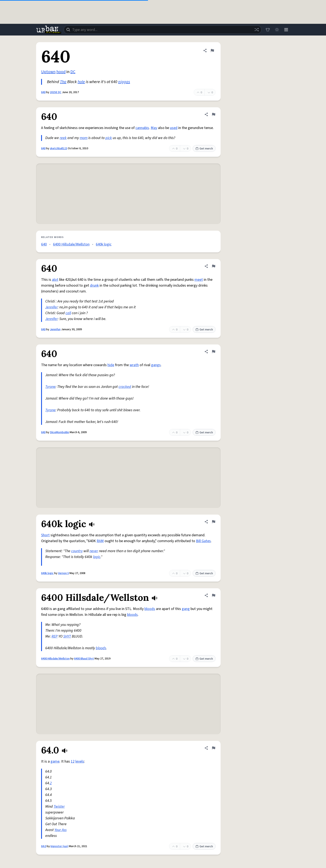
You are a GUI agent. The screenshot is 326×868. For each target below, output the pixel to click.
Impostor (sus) (59, 846)
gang (186, 609)
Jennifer (51, 307)
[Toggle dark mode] (277, 30)
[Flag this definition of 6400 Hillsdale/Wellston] (214, 595)
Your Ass (61, 830)
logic (97, 557)
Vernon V (63, 573)
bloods (150, 609)
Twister (59, 807)
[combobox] (163, 30)
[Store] (268, 30)
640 (43, 92)
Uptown (48, 72)
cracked (125, 387)
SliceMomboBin (59, 432)
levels (80, 761)
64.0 (44, 846)
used (174, 128)
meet (199, 280)
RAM (100, 541)
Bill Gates (203, 541)
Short (45, 535)
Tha (63, 82)
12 (73, 761)
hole (81, 82)
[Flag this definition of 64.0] (214, 748)
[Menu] (286, 30)
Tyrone (50, 387)
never (94, 551)
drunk (94, 285)
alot (55, 280)
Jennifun (55, 329)
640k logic (104, 244)
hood (61, 72)
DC (73, 72)
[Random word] (257, 30)
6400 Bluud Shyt (84, 659)
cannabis (142, 128)
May (154, 128)
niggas (124, 82)
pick (109, 138)
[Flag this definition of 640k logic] (214, 522)
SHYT (67, 636)
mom (84, 138)
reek (63, 138)
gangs (156, 365)
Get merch (204, 149)
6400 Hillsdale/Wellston (71, 244)
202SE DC (56, 92)
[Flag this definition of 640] (212, 51)
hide (111, 365)
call (68, 313)
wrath (134, 365)
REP (55, 636)
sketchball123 (59, 148)
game (55, 761)
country (77, 551)
